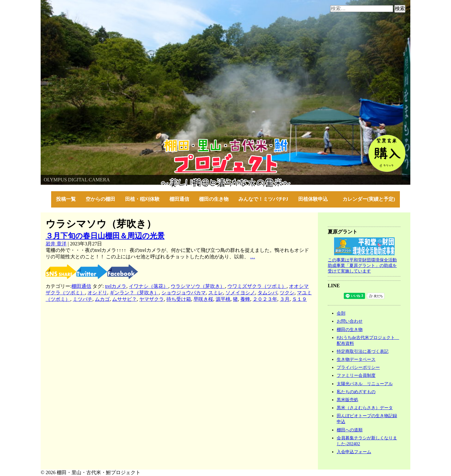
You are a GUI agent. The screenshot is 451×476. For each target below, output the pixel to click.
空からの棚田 (100, 199)
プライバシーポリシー (358, 367)
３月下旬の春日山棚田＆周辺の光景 (105, 236)
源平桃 (223, 299)
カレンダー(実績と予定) (369, 199)
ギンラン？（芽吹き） (134, 293)
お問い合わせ (350, 321)
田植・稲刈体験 (142, 199)
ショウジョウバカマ (184, 293)
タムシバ (267, 293)
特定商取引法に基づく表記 (363, 351)
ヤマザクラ (152, 299)
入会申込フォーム (354, 452)
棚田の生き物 (214, 199)
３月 (285, 299)
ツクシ (287, 293)
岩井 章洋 (56, 244)
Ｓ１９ (299, 299)
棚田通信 (179, 199)
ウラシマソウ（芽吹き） (198, 286)
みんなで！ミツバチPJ (263, 199)
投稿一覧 (66, 199)
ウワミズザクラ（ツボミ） (257, 286)
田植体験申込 (315, 199)
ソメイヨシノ (240, 293)
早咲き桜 (203, 299)
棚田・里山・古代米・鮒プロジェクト (83, 141)
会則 (341, 313)
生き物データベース (356, 359)
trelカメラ (116, 286)
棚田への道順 (350, 430)
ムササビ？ (124, 299)
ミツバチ (83, 299)
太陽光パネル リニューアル (365, 384)
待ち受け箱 (179, 299)
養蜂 (245, 299)
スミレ (216, 293)
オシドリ (97, 293)
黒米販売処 (347, 400)
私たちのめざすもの (356, 392)
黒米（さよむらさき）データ (365, 408)
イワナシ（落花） (148, 286)
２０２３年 (265, 299)
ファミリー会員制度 (356, 375)
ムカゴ (102, 299)
